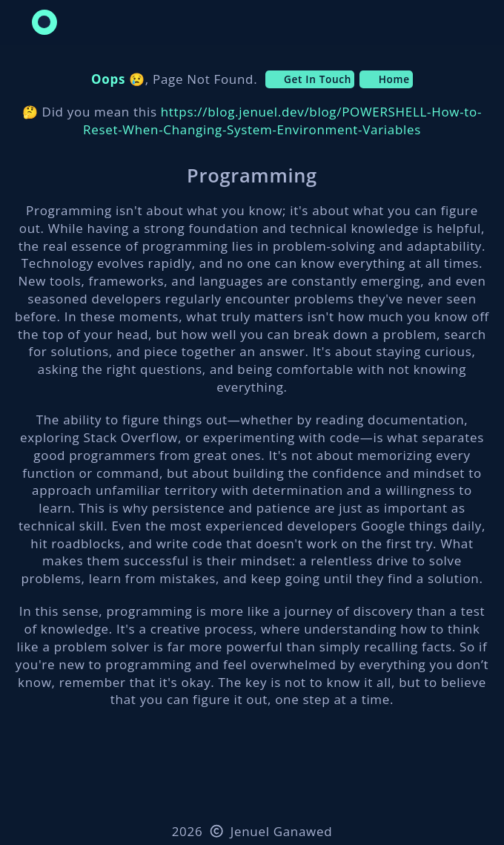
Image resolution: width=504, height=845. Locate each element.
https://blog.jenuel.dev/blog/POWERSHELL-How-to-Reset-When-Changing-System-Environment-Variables (282, 121)
